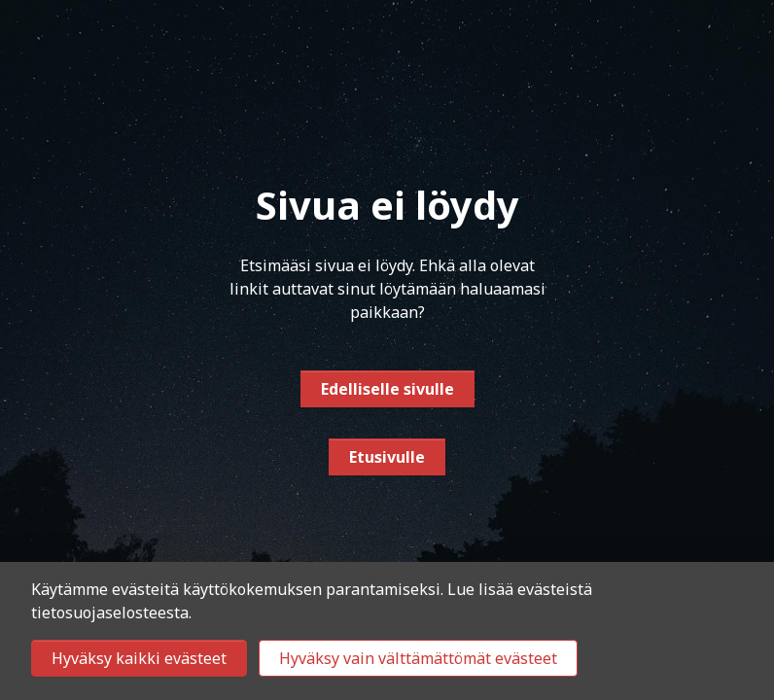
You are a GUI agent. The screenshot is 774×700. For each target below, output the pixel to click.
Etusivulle (387, 457)
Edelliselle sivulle (387, 389)
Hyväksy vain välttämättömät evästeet (418, 658)
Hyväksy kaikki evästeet (139, 658)
